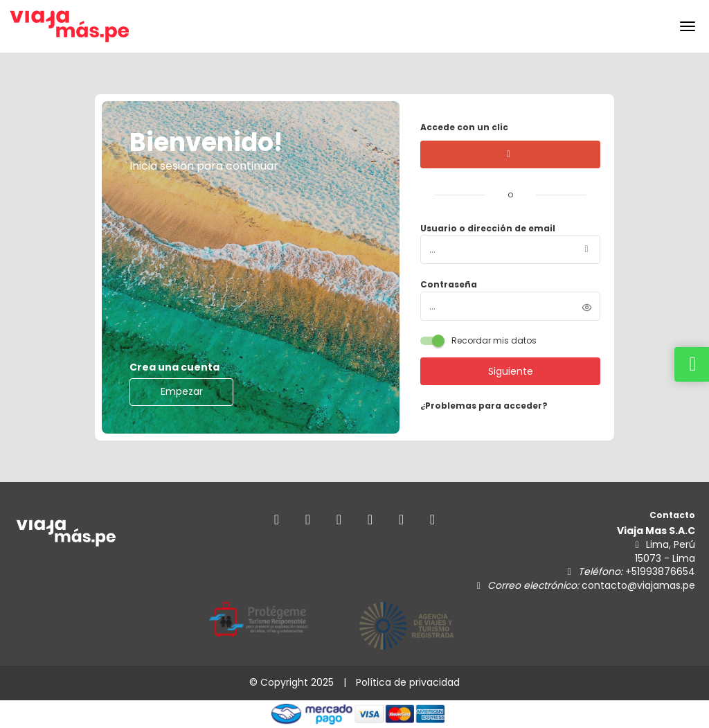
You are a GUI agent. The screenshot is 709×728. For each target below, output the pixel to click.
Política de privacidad (408, 682)
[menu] (688, 26)
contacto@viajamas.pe (638, 585)
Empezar (182, 391)
